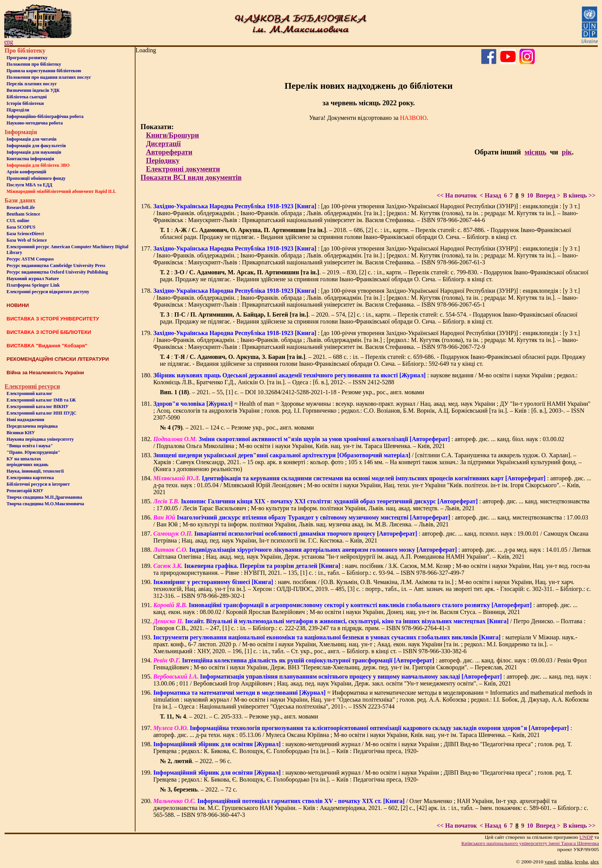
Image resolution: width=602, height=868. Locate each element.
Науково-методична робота (35, 123)
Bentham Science (23, 214)
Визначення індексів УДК (33, 90)
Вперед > (548, 195)
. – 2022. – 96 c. (196, 761)
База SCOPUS (21, 227)
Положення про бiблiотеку (34, 64)
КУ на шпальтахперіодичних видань (27, 462)
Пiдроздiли (18, 110)
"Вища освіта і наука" (30, 446)
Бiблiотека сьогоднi (27, 97)
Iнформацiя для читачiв (31, 139)
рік (567, 152)
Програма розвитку (27, 58)
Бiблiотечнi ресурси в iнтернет (38, 484)
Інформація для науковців (34, 152)
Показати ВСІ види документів (191, 177)
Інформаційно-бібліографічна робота (45, 116)
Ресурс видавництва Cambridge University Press (56, 266)
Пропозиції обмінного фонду (36, 178)
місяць (535, 152)
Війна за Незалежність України (45, 373)
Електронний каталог (29, 393)
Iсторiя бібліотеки (25, 103)
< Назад (490, 195)
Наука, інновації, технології (35, 471)
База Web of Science (27, 240)
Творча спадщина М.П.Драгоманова (44, 497)
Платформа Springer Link (33, 285)
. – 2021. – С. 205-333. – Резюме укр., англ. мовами (239, 716)
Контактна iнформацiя (30, 159)
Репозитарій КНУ (25, 491)
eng (9, 42)
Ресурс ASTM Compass (30, 259)
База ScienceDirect (25, 234)
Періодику (163, 160)
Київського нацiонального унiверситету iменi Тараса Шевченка (530, 843)
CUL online (18, 221)
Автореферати (169, 152)
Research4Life (21, 207)
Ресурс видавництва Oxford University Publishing (57, 272)
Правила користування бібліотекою (44, 71)
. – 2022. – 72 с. (199, 789)
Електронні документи (183, 169)
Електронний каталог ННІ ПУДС (41, 413)
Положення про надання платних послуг (49, 77)
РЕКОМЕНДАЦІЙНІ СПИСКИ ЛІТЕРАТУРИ (58, 359)
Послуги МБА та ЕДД (29, 185)
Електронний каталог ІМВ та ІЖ (41, 400)
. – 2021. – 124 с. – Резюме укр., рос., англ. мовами (237, 427)
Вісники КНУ (21, 433)
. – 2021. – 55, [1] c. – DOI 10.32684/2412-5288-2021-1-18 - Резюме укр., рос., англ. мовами (292, 392)
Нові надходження (25, 420)
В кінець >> (579, 195)
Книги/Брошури (172, 135)
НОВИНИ (18, 305)
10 (530, 195)
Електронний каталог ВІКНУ (38, 407)
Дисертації (163, 144)
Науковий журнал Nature (33, 279)
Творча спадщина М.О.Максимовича (45, 504)
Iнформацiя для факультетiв (36, 146)
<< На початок (457, 195)
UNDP (586, 837)
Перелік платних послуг (32, 84)
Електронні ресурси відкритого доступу (48, 292)
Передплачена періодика (32, 426)
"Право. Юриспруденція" (33, 452)
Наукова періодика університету (40, 439)
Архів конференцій (26, 172)
